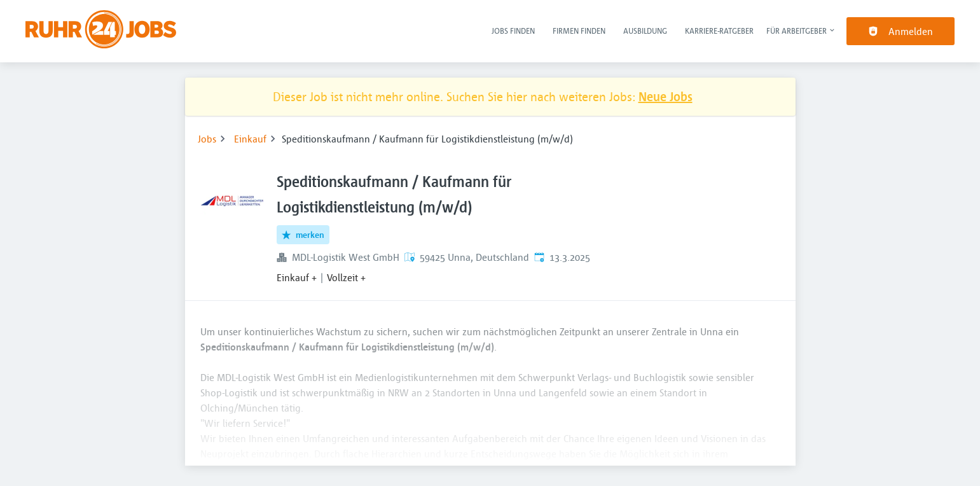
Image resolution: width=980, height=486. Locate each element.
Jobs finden (513, 31)
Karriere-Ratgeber (719, 31)
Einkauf (250, 139)
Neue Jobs (666, 96)
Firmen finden (579, 31)
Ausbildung (645, 31)
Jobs (207, 139)
